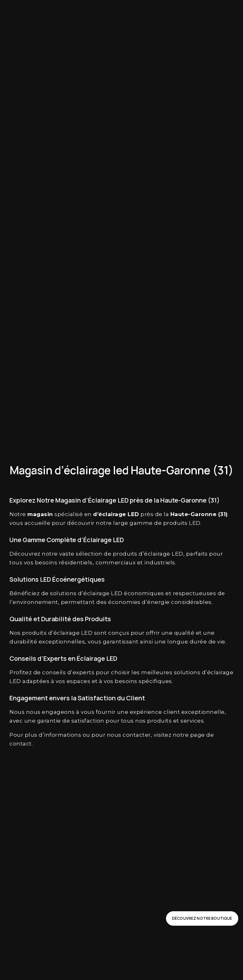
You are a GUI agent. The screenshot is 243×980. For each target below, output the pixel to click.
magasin (40, 514)
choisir (121, 672)
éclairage (112, 514)
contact (21, 744)
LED (133, 514)
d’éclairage (155, 554)
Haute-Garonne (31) (199, 514)
